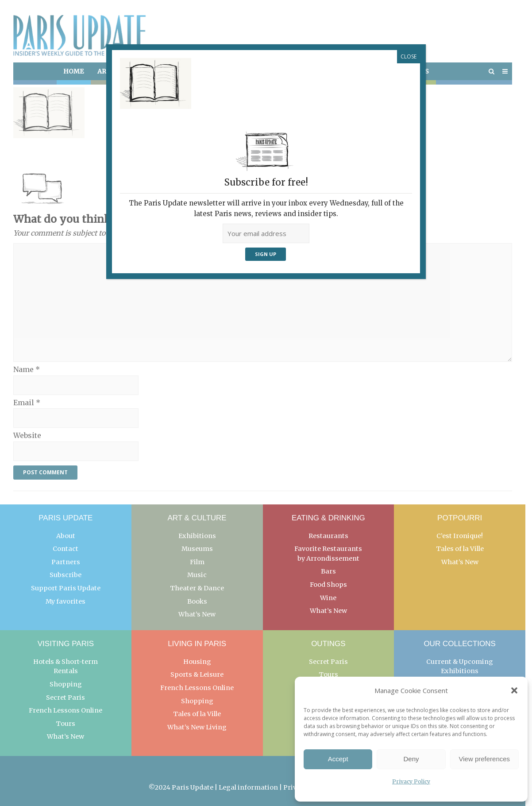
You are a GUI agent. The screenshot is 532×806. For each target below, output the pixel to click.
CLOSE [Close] (409, 56)
